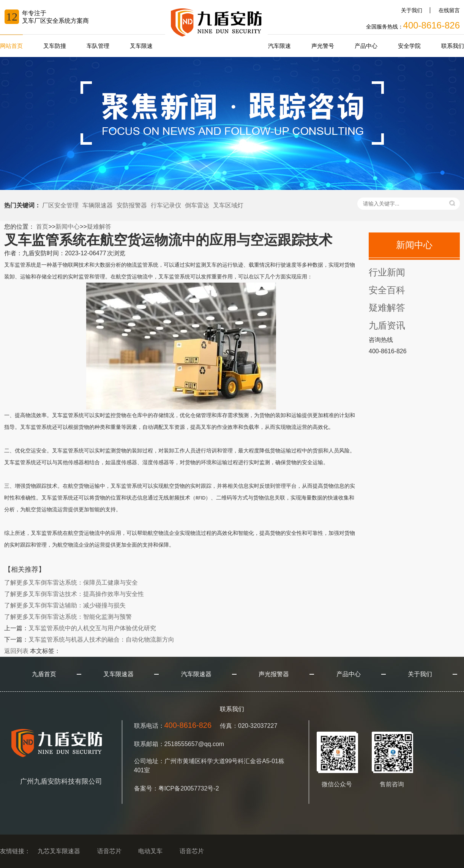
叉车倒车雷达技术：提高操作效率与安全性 (74, 594)
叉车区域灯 (228, 205)
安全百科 (387, 290)
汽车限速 (279, 46)
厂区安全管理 (60, 205)
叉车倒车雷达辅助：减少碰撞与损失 (65, 605)
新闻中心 (68, 227)
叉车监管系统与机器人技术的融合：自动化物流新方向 (101, 640)
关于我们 (412, 10)
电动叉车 (150, 851)
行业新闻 (387, 272)
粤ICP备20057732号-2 (189, 788)
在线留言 (449, 10)
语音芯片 (109, 851)
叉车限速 (141, 46)
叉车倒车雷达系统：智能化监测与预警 (68, 617)
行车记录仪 (166, 205)
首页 (42, 227)
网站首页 (11, 46)
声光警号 (323, 46)
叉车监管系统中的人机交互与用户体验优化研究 (92, 628)
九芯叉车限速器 (59, 851)
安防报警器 (132, 205)
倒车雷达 (197, 205)
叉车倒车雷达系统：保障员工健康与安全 (71, 583)
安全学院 (409, 46)
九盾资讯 (387, 325)
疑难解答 (99, 227)
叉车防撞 (55, 46)
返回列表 (16, 651)
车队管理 (98, 46)
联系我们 (453, 46)
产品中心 (366, 46)
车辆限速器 (98, 205)
